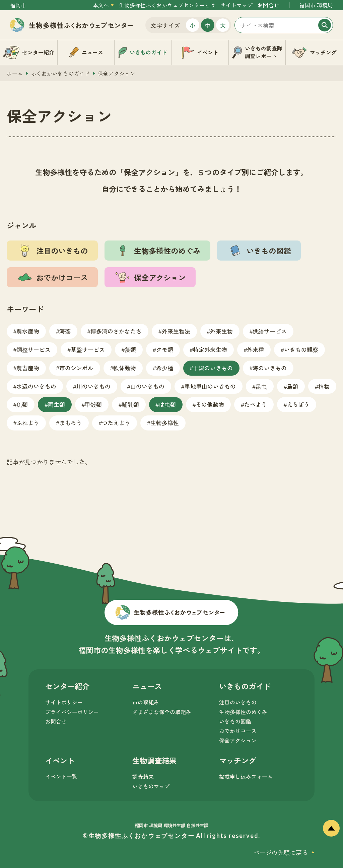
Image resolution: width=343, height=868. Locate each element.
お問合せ (268, 5)
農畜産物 (28, 368)
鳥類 (292, 386)
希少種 (165, 368)
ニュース (147, 686)
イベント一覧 (61, 777)
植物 (324, 386)
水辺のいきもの (36, 386)
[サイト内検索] (284, 25)
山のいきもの (147, 386)
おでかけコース (238, 731)
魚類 (22, 404)
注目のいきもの (238, 702)
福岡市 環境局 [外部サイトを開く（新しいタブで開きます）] (316, 5)
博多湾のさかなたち (116, 331)
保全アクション (238, 740)
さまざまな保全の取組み (162, 712)
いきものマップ (151, 786)
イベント (60, 760)
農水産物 (28, 331)
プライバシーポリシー (72, 712)
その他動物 (210, 404)
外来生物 (221, 331)
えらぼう (298, 404)
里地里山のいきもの (210, 386)
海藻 (65, 331)
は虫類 (167, 404)
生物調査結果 (154, 760)
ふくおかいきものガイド (60, 73)
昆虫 (261, 386)
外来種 (255, 349)
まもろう (71, 423)
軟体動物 (125, 368)
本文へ (101, 5)
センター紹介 (67, 686)
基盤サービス (88, 349)
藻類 (130, 349)
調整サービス (33, 349)
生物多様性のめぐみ (243, 712)
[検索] (325, 25)
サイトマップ (236, 5)
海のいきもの (270, 368)
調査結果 (143, 777)
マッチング (237, 760)
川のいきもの (93, 386)
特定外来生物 (210, 349)
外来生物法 (176, 331)
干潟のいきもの (213, 368)
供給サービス (270, 331)
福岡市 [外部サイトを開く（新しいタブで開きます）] (18, 5)
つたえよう (116, 423)
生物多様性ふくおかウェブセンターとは (167, 5)
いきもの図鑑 (235, 721)
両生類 (56, 404)
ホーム (15, 73)
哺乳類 (130, 404)
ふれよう (28, 423)
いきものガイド (245, 686)
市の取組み (146, 702)
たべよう (256, 404)
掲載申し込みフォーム (246, 777)
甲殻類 (93, 404)
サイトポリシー (64, 702)
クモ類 (165, 349)
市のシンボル (76, 368)
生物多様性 (165, 423)
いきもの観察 (301, 349)
